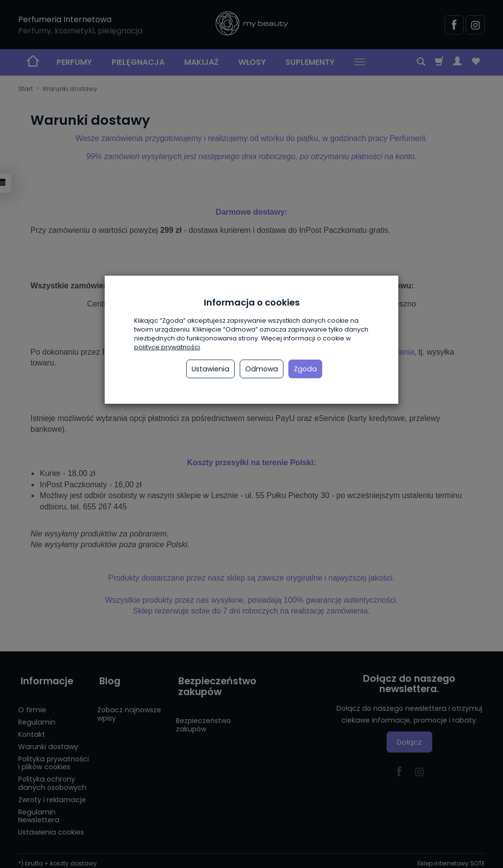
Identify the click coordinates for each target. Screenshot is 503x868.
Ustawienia (210, 369)
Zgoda (305, 369)
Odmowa (262, 369)
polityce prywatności (167, 347)
